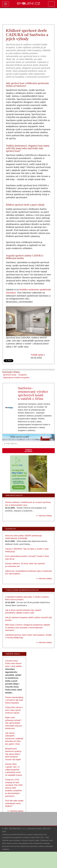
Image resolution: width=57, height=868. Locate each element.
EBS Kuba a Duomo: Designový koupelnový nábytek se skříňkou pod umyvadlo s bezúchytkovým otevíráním (28, 627)
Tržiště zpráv (37, 355)
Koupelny (22, 375)
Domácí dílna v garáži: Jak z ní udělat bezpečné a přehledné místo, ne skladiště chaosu (14, 769)
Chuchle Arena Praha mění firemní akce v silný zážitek (13, 663)
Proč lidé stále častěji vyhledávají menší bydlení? (14, 803)
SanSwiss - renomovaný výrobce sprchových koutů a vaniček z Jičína (33, 393)
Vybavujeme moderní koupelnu (16, 378)
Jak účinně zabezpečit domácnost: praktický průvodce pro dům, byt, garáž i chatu (14, 738)
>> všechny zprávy (15, 811)
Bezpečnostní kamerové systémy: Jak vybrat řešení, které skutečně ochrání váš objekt (13, 754)
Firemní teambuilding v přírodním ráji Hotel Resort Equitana (14, 700)
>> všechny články (44, 516)
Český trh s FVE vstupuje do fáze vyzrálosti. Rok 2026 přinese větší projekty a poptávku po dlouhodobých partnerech (14, 788)
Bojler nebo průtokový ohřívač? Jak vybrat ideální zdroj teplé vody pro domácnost (14, 723)
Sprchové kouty (10, 375)
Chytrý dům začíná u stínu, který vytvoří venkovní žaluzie (14, 710)
